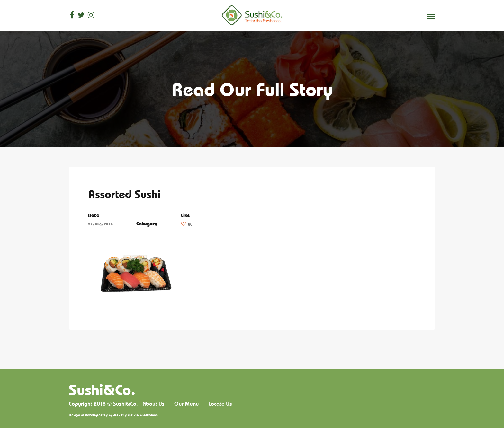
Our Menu (186, 404)
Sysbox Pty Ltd (121, 415)
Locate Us (220, 404)
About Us (153, 404)
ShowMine (148, 415)
